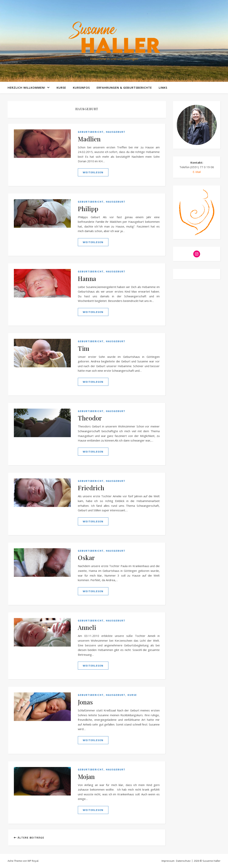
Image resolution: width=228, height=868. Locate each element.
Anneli (87, 627)
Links (163, 88)
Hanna (87, 278)
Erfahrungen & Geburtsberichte (124, 88)
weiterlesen (93, 172)
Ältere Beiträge (29, 838)
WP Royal (33, 861)
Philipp (88, 209)
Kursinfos (81, 88)
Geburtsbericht (91, 132)
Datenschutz (183, 861)
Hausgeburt (116, 132)
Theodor (90, 418)
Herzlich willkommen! (26, 88)
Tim (84, 348)
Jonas (85, 702)
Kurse (61, 88)
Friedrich (91, 488)
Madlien (89, 139)
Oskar (86, 557)
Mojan (86, 776)
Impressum (168, 861)
